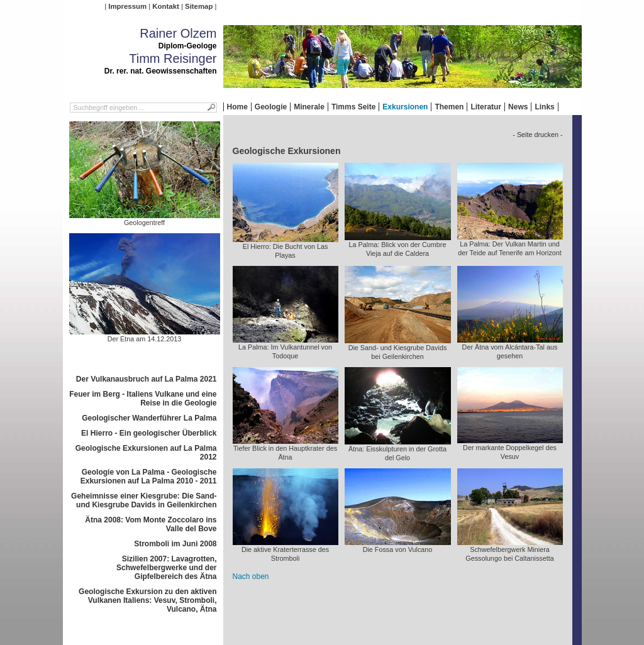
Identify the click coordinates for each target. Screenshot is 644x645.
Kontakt (165, 6)
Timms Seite (353, 107)
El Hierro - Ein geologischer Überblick (149, 433)
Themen (449, 107)
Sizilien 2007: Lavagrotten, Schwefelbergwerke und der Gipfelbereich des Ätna (166, 568)
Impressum (127, 6)
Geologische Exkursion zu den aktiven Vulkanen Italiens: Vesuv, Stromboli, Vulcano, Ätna (147, 600)
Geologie (271, 107)
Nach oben (251, 576)
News (518, 107)
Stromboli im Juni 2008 (175, 544)
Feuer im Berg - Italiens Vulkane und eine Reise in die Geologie (143, 399)
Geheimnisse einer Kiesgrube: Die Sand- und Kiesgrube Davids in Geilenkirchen (144, 500)
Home (237, 107)
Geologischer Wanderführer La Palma (149, 418)
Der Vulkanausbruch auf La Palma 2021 (147, 379)
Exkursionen (405, 107)
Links (544, 107)
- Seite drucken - (537, 135)
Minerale (309, 107)
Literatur (486, 107)
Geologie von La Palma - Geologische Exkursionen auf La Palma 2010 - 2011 (149, 477)
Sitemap (199, 6)
